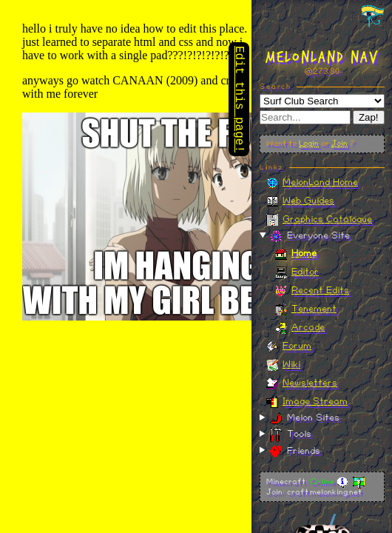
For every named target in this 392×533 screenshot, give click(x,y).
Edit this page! (239, 101)
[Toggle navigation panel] (373, 16)
